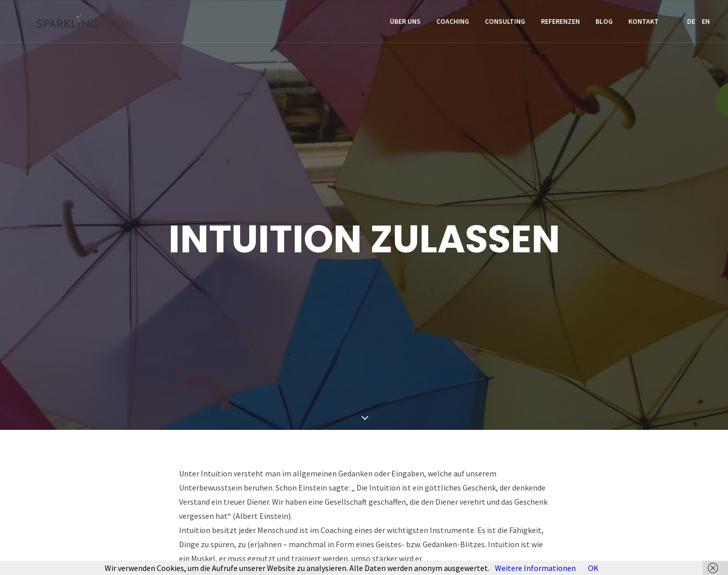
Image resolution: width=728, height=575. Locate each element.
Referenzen (560, 24)
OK (593, 568)
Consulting (505, 24)
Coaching (453, 24)
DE (691, 24)
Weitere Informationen (535, 568)
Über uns (405, 24)
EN (706, 24)
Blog (604, 24)
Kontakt (644, 24)
